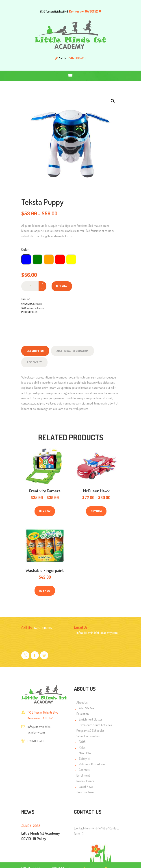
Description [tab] (35, 351)
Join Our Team (86, 792)
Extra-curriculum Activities (95, 725)
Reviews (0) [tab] (34, 362)
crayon (30, 308)
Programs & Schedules (90, 731)
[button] (113, 101)
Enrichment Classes (91, 719)
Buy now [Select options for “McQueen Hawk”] (96, 511)
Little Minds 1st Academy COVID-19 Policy (41, 836)
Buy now (62, 286)
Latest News (86, 787)
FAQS (82, 742)
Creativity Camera (45, 491)
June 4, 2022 (31, 826)
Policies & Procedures (92, 764)
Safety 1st (85, 759)
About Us (82, 702)
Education (38, 304)
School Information (88, 736)
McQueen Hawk (96, 491)
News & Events (85, 781)
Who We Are (86, 708)
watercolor (39, 308)
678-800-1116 (36, 741)
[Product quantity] (34, 286)
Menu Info (85, 753)
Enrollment (83, 775)
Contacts (84, 770)
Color (25, 249)
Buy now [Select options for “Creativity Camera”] (45, 511)
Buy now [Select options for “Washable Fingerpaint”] (45, 591)
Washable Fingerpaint (45, 570)
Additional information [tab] (73, 351)
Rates (82, 747)
